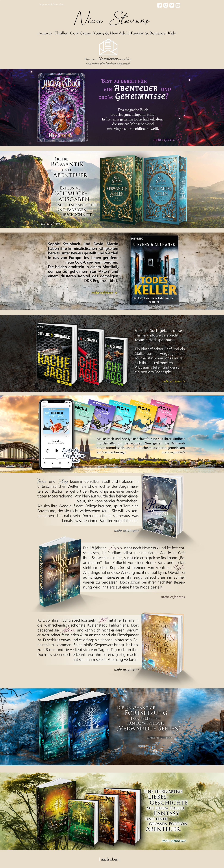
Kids (172, 33)
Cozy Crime (81, 33)
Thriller (61, 33)
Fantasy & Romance (148, 33)
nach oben (110, 860)
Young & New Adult (111, 33)
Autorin (45, 33)
